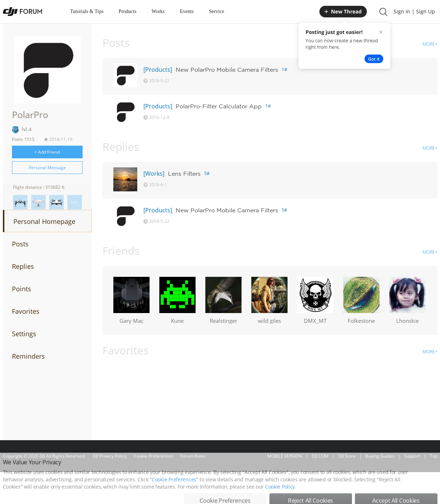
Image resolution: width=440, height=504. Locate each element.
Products (128, 11)
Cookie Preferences (153, 456)
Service (217, 11)
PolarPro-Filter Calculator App (219, 106)
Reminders (28, 356)
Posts (20, 244)
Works (158, 11)
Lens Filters (184, 174)
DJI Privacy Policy (110, 456)
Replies (23, 266)
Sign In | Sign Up (414, 11)
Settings (24, 334)
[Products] (158, 70)
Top (434, 456)
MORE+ (430, 44)
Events (187, 11)
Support (412, 456)
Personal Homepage (44, 221)
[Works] (154, 174)
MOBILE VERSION (285, 456)
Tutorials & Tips (87, 11)
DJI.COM (320, 456)
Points (22, 289)
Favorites (26, 311)
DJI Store (347, 456)
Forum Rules (193, 456)
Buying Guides (380, 456)
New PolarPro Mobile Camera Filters (227, 70)
